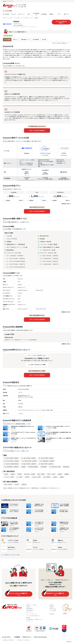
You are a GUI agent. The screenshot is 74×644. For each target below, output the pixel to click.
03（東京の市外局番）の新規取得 (11, 458)
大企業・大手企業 (8, 484)
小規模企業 (24, 484)
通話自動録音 (66, 467)
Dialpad (16, 21)
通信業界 (60, 474)
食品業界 (13, 474)
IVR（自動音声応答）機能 (55, 467)
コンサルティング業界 (9, 477)
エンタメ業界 (19, 477)
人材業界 (55, 477)
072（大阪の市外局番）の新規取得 (29, 461)
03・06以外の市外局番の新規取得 (11, 464)
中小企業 (17, 484)
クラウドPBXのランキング (27, 18)
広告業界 (27, 477)
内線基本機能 (44, 467)
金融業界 (62, 477)
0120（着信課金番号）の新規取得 (47, 461)
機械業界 (67, 474)
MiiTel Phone (11, 547)
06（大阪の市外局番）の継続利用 (46, 464)
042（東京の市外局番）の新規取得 (46, 458)
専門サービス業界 (51, 474)
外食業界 (20, 474)
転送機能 (23, 467)
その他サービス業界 (36, 477)
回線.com (60, 540)
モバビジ (35, 547)
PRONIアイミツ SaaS (7, 18)
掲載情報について (61, 43)
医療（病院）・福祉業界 (30, 474)
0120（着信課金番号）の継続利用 (11, 467)
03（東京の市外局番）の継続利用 (29, 464)
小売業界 (6, 474)
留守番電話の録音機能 (33, 467)
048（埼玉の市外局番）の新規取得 (11, 461)
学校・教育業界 (47, 477)
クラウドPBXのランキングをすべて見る (10, 555)
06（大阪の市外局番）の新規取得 (29, 458)
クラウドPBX (17, 18)
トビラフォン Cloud (45, 153)
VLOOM (64, 153)
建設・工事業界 (41, 474)
